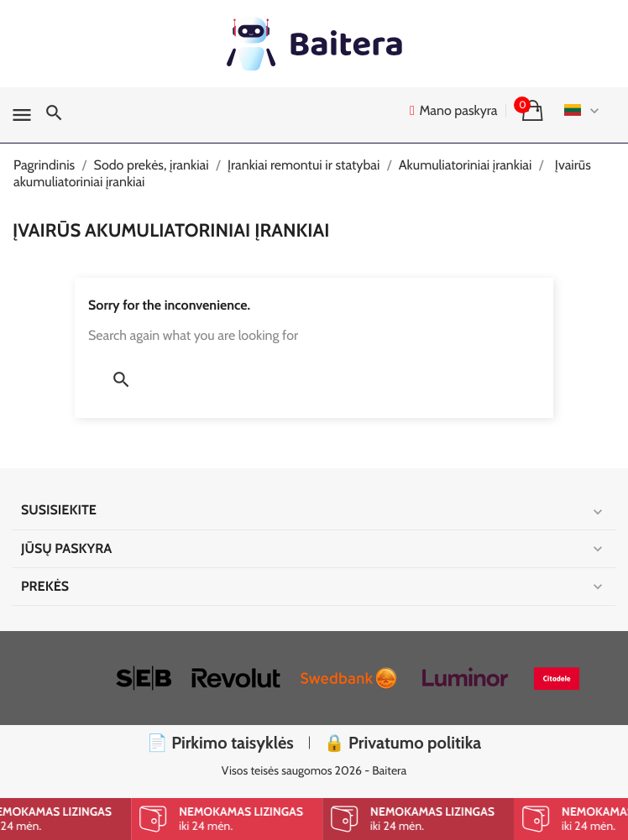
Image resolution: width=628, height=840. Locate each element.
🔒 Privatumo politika (403, 743)
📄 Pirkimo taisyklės (220, 743)
